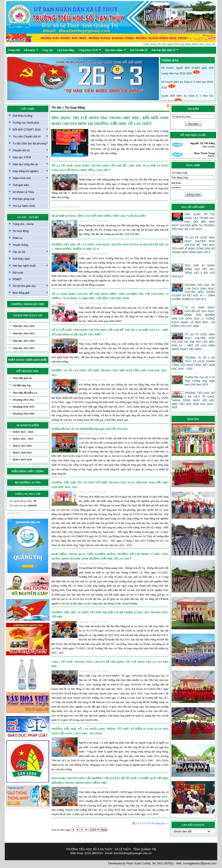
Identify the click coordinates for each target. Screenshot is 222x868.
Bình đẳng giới (30, 293)
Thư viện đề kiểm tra (25, 393)
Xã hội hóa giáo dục (30, 286)
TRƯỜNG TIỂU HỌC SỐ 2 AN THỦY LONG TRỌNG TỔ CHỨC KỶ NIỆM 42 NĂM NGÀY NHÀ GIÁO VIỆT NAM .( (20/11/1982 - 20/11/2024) (110, 731)
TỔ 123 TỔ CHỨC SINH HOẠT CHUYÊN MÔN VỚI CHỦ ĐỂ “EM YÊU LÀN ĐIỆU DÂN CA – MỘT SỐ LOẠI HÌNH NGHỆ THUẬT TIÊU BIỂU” (110, 332)
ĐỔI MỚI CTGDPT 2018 (30, 129)
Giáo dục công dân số (30, 164)
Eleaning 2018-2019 (23, 407)
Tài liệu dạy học (22, 385)
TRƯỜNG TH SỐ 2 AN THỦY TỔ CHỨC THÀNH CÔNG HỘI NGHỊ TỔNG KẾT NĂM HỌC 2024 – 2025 (110, 373)
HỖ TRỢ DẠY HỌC (28, 371)
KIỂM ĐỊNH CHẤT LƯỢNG (28, 471)
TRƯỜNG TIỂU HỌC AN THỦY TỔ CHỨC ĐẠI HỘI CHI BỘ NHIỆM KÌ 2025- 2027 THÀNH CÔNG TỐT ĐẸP (110, 615)
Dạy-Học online (116, 50)
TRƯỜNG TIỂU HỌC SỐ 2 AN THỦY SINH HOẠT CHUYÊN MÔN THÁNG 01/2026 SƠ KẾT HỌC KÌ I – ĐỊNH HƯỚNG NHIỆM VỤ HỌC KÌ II (110, 247)
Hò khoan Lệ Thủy (23, 192)
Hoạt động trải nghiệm (30, 171)
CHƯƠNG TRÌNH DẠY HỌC (28, 304)
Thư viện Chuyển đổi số (30, 136)
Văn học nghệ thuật (30, 266)
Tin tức (56, 108)
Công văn (47, 50)
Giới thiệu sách (21, 259)
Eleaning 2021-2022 (23, 400)
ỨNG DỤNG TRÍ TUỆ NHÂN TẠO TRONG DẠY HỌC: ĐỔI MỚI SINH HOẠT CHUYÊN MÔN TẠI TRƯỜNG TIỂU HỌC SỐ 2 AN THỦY (110, 121)
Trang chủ (14, 50)
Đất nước (18, 273)
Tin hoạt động (21, 231)
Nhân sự (18, 238)
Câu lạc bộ (30, 252)
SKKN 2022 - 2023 (23, 439)
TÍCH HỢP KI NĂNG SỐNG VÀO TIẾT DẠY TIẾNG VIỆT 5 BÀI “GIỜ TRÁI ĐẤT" (99, 216)
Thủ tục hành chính (24, 206)
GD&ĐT (17, 279)
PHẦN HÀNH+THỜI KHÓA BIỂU (28, 360)
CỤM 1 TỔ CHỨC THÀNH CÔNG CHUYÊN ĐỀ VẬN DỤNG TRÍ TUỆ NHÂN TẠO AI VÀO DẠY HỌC (110, 664)
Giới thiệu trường (22, 116)
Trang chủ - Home (23, 224)
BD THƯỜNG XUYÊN (28, 483)
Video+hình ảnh (30, 178)
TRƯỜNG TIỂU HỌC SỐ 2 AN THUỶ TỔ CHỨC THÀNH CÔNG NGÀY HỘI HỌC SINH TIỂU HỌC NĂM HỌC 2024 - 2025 (110, 485)
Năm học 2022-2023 (24, 348)
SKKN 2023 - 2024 (23, 432)
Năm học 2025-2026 (24, 326)
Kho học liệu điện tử (165, 50)
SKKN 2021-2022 (22, 446)
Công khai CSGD (90, 50)
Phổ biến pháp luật (24, 199)
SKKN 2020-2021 (22, 453)
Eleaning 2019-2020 (23, 414)
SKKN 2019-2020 (22, 460)
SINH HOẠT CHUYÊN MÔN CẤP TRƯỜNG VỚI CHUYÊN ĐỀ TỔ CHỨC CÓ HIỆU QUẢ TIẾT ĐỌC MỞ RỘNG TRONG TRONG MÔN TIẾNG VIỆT (110, 780)
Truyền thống (20, 245)
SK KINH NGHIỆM (28, 425)
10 (153, 823)
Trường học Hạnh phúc (26, 123)
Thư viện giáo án (22, 378)
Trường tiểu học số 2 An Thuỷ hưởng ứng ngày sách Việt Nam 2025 (90, 429)
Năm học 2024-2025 (24, 333)
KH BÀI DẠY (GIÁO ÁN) (28, 315)
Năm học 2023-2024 (24, 341)
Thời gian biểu (21, 185)
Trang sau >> (162, 823)
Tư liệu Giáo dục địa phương (30, 143)
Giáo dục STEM (30, 157)
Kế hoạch (31, 50)
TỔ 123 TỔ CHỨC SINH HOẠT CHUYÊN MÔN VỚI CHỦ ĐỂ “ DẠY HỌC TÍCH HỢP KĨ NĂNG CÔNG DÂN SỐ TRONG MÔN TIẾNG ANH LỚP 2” (110, 168)
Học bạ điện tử (139, 50)
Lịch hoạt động (66, 50)
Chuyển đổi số (30, 150)
